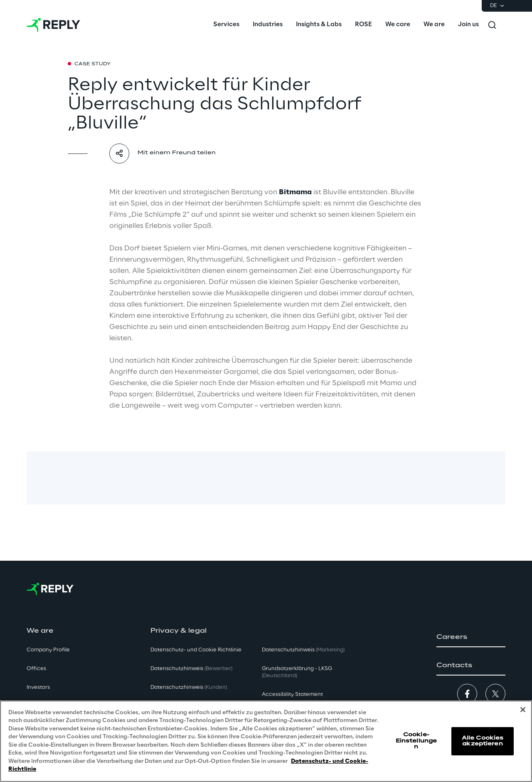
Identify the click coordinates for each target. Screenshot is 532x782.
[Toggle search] (492, 25)
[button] (471, 637)
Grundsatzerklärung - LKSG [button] (297, 672)
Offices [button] (36, 669)
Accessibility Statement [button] (292, 694)
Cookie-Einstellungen (416, 741)
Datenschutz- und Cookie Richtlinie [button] (196, 650)
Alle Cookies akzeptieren (483, 741)
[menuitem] (226, 25)
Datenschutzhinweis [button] (191, 669)
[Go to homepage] (53, 25)
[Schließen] (523, 710)
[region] (266, 741)
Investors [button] (38, 687)
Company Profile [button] (48, 650)
